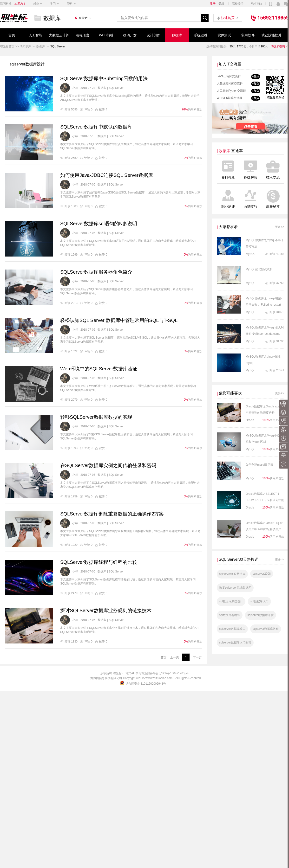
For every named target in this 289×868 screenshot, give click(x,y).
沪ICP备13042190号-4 (174, 673)
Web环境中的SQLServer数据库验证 (99, 369)
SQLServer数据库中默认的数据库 (96, 127)
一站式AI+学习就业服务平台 (141, 673)
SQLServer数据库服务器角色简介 (96, 272)
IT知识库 (25, 46)
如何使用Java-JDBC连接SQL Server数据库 (107, 175)
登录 (221, 4)
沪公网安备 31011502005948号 (143, 684)
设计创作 (153, 35)
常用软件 (248, 35)
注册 (213, 4)
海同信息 (99, 678)
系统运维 (201, 35)
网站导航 (256, 4)
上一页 (175, 657)
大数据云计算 (59, 35)
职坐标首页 (7, 46)
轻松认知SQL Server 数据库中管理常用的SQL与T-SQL (119, 320)
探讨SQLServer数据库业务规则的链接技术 (106, 611)
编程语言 (83, 35)
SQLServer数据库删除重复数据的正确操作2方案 (112, 514)
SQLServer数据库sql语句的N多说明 (99, 224)
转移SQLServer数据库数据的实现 (96, 417)
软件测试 (224, 35)
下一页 (197, 657)
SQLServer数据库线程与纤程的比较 (99, 562)
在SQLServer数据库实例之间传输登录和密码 (108, 465)
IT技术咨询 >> (280, 46)
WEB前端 (106, 35)
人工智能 (35, 35)
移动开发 (130, 35)
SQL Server (58, 46)
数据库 (177, 35)
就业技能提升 (271, 35)
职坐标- (118, 673)
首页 (12, 35)
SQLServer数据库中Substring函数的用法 (104, 78)
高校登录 (238, 4)
